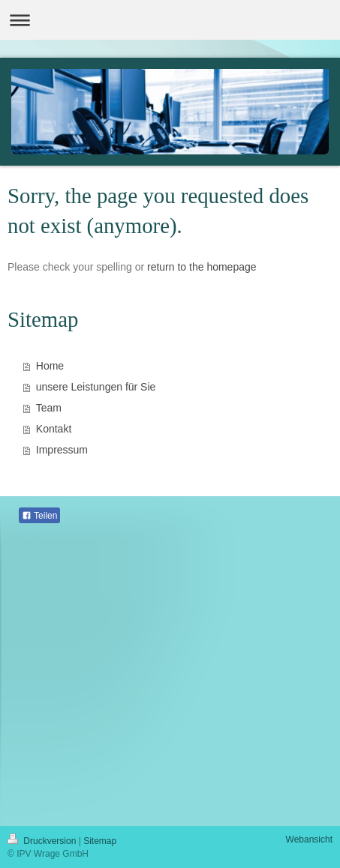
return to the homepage (202, 267)
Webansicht (309, 840)
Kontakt (54, 429)
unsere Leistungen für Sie (96, 387)
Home (50, 366)
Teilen (39, 516)
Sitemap (100, 841)
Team (49, 408)
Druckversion (43, 841)
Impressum (62, 450)
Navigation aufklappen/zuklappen (170, 20)
